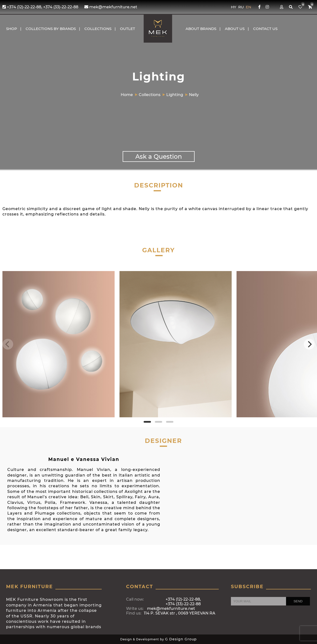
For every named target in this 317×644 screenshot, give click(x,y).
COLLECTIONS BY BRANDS (51, 29)
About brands (201, 29)
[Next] (309, 344)
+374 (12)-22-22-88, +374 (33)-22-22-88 (40, 7)
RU (242, 7)
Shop (12, 29)
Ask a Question (159, 156)
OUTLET (128, 29)
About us (235, 29)
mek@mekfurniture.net (111, 7)
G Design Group (181, 639)
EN (248, 7)
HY (234, 7)
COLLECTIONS (98, 29)
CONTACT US (265, 29)
